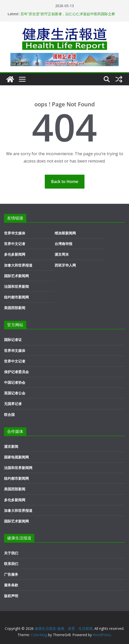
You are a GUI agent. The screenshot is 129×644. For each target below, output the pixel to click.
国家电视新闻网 (16, 457)
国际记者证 (13, 340)
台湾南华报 (63, 244)
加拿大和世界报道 (18, 265)
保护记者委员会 (16, 372)
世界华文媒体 (15, 233)
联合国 (9, 415)
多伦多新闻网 (15, 254)
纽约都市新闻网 (16, 297)
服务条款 (11, 585)
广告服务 (11, 574)
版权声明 (11, 596)
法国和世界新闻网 (18, 468)
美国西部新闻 (15, 308)
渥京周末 (62, 254)
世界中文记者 (15, 244)
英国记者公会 (15, 393)
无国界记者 (13, 404)
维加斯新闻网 (65, 233)
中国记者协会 (15, 382)
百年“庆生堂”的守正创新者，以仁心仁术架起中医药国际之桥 (68, 14)
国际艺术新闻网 (16, 276)
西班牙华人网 (65, 265)
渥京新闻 (11, 446)
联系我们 (11, 564)
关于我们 (11, 553)
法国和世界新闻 (16, 286)
